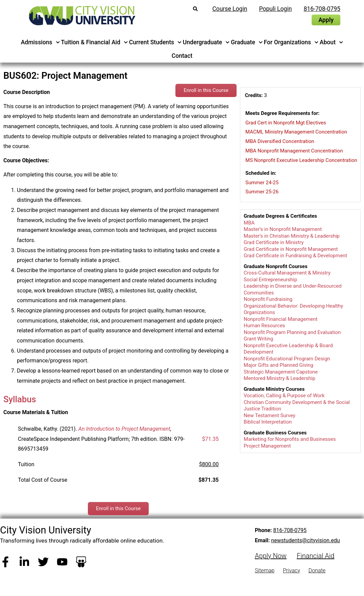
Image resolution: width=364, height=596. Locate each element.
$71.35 (210, 439)
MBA (249, 223)
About (332, 42)
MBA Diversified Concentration (280, 141)
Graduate (247, 42)
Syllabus (20, 399)
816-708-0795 (290, 530)
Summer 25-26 (262, 192)
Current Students (155, 42)
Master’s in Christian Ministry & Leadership (292, 236)
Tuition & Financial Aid (94, 42)
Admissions (40, 42)
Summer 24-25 (262, 183)
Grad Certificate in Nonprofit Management (291, 249)
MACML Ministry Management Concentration (296, 132)
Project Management (267, 446)
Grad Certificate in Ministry (274, 242)
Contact (182, 56)
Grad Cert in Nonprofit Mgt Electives (286, 123)
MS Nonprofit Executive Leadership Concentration (301, 160)
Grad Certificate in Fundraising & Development (295, 256)
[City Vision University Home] (81, 16)
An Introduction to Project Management (124, 429)
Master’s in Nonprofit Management (283, 229)
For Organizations (291, 42)
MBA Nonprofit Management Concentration (294, 151)
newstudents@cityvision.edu (305, 540)
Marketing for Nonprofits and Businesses (290, 439)
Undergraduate (206, 42)
